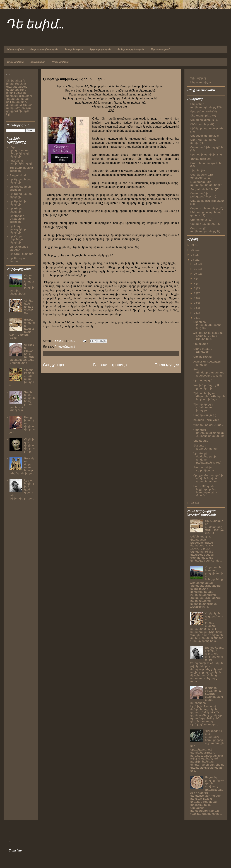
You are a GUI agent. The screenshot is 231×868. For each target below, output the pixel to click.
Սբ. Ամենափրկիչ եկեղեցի (21, 188)
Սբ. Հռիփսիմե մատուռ (19, 248)
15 (193, 250)
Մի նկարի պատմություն (207, 128)
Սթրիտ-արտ (199, 220)
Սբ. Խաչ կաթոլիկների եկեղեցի (18, 229)
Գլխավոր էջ (198, 78)
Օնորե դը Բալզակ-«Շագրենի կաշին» (207, 325)
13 (193, 260)
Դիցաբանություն (160, 49)
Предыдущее (167, 365)
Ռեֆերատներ (200, 124)
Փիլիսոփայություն (100, 49)
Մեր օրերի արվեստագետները (203, 106)
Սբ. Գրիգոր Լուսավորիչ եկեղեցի (17, 219)
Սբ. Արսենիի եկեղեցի (18, 203)
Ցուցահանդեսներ (202, 189)
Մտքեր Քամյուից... (206, 415)
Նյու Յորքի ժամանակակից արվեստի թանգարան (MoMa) (207, 458)
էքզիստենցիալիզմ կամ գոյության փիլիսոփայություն (215, 654)
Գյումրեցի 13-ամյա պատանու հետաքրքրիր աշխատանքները (207, 738)
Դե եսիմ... (35, 25)
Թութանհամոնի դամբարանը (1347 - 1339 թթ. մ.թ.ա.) (215, 527)
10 (196, 274)
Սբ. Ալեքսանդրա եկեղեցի (21, 181)
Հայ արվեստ (38, 62)
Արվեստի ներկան (202, 120)
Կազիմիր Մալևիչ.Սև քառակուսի (207, 387)
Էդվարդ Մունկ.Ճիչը (206, 420)
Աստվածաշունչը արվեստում (202, 176)
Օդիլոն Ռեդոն (203, 357)
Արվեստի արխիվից (204, 155)
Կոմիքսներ (201, 344)
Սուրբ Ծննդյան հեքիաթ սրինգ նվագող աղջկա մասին (205, 491)
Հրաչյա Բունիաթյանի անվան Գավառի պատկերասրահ (208, 478)
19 (193, 245)
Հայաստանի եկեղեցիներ (207, 147)
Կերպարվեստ (15, 49)
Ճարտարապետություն (44, 49)
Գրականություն (74, 49)
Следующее (54, 365)
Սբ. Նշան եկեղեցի (21, 254)
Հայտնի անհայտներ (204, 208)
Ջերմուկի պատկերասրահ (206, 447)
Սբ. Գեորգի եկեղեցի (17, 210)
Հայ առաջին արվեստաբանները (203, 230)
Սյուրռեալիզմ (202, 380)
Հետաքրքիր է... (201, 116)
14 (193, 255)
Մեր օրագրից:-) (201, 82)
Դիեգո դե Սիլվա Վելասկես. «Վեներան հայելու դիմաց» (209, 396)
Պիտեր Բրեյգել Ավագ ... (209, 425)
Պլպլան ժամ (18, 175)
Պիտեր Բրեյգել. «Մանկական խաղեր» (204, 407)
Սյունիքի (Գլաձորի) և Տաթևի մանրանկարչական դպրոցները (207, 695)
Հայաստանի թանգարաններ (201, 195)
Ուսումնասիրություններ (206, 163)
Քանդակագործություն (130, 49)
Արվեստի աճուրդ (202, 136)
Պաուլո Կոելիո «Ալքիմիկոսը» (204, 469)
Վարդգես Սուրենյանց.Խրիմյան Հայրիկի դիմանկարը (209, 433)
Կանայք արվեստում (204, 224)
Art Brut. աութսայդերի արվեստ (207, 363)
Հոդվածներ (198, 159)
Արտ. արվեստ (15, 62)
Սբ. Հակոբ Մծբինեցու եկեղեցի (17, 239)
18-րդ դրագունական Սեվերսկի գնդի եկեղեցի (20, 152)
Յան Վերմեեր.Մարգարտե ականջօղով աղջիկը (209, 373)
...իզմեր (195, 170)
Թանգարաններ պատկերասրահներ (204, 183)
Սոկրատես (201, 441)
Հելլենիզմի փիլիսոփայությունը (29, 445)
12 (196, 264)
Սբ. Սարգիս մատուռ (17, 260)
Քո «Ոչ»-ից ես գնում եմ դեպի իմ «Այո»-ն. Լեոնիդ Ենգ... (208, 336)
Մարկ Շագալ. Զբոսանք (203, 350)
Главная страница (110, 365)
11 (196, 269)
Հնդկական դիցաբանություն (29, 307)
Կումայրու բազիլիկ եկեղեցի (21, 162)
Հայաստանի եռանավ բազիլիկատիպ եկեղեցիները (214, 573)
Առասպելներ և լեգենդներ (208, 201)
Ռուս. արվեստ (60, 62)
